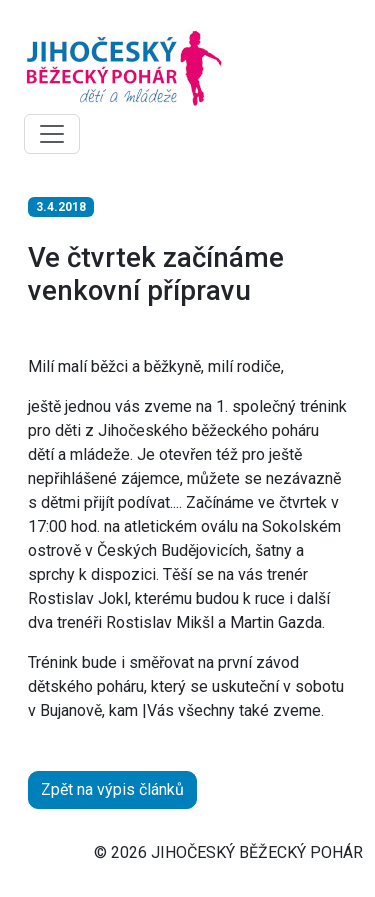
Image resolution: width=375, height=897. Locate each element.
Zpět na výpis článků (112, 789)
